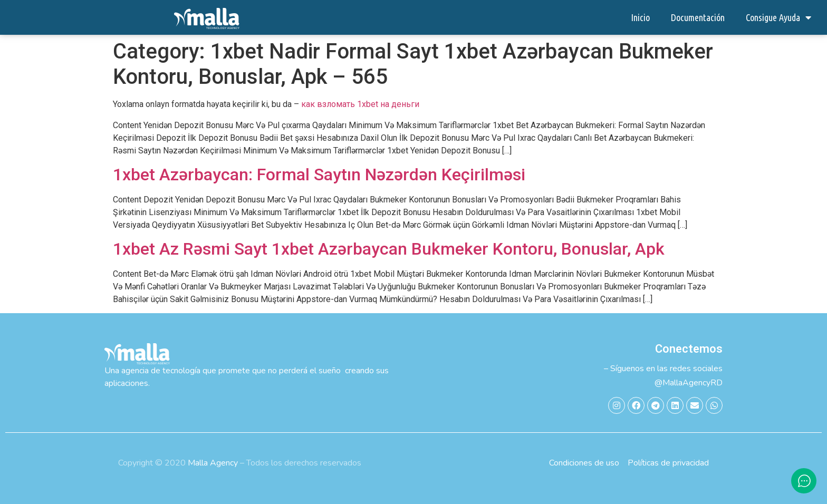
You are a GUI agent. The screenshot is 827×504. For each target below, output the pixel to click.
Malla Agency (213, 463)
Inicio (640, 17)
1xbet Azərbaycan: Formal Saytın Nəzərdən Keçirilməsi (319, 175)
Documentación (698, 17)
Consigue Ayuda (778, 17)
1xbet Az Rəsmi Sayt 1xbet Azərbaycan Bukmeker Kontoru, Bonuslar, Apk (389, 249)
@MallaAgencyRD (689, 383)
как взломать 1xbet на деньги (360, 104)
